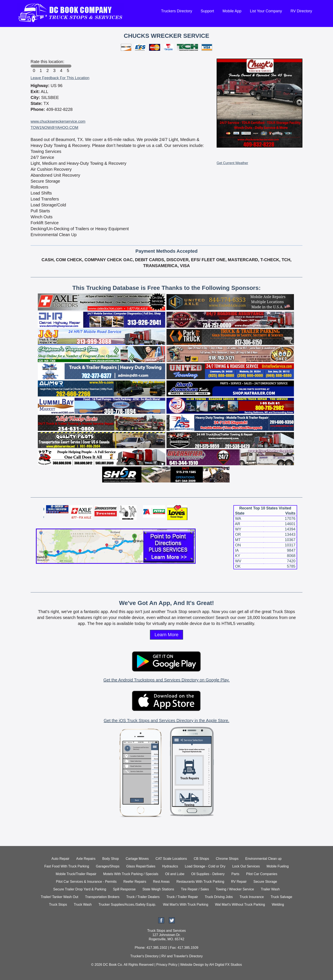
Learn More (167, 635)
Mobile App (232, 11)
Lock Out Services (246, 866)
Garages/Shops (108, 866)
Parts (235, 874)
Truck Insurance (252, 897)
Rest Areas (161, 882)
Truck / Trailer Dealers (143, 897)
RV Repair (239, 882)
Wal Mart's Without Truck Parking (240, 905)
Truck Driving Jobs (219, 897)
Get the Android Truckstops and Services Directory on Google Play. (166, 680)
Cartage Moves (137, 859)
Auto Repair (60, 859)
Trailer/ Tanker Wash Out (59, 897)
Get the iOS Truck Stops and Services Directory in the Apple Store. (166, 721)
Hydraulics (170, 866)
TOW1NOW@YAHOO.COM (54, 128)
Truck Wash (83, 905)
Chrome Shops (227, 859)
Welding (278, 905)
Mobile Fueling (278, 866)
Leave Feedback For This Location (60, 78)
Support (207, 11)
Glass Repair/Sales (141, 866)
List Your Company (266, 11)
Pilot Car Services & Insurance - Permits (86, 882)
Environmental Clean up (263, 859)
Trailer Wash (270, 889)
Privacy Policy (167, 965)
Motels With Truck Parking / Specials (131, 874)
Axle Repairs (86, 859)
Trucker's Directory (144, 956)
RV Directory (301, 11)
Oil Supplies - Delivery (208, 874)
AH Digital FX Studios (226, 965)
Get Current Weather (232, 163)
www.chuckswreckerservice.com (58, 121)
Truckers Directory (176, 11)
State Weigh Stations (158, 889)
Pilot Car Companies (262, 874)
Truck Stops (58, 905)
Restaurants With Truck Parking (200, 882)
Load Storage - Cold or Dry (205, 866)
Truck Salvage (281, 897)
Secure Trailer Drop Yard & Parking (80, 889)
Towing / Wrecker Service (235, 889)
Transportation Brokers (102, 897)
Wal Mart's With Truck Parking (186, 905)
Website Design (192, 965)
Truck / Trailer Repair (182, 897)
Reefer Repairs (135, 882)
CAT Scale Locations (171, 859)
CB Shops (201, 859)
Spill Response (124, 889)
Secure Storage (265, 882)
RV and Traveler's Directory (182, 956)
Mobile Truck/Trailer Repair (76, 874)
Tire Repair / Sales (195, 889)
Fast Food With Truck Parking (67, 866)
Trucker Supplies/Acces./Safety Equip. (127, 905)
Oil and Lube (175, 874)
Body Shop (110, 859)
